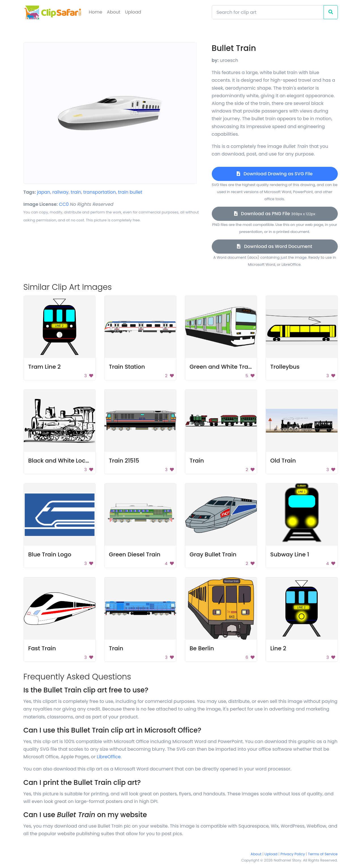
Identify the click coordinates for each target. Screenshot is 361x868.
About (114, 12)
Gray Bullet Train (213, 554)
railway (61, 192)
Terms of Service (323, 854)
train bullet (130, 192)
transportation (100, 192)
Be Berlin (202, 648)
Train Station (127, 367)
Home (96, 12)
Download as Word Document (275, 246)
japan (44, 192)
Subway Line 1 (290, 554)
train (76, 192)
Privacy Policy (293, 854)
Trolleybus (285, 367)
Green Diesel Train (135, 554)
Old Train (283, 461)
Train (197, 461)
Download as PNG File (275, 214)
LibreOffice (109, 757)
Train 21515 (124, 461)
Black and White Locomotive (69, 461)
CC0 (64, 204)
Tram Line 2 (45, 367)
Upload (133, 12)
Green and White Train (222, 367)
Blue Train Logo (50, 554)
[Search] (268, 12)
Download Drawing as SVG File (275, 174)
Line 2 (278, 648)
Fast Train (42, 648)
